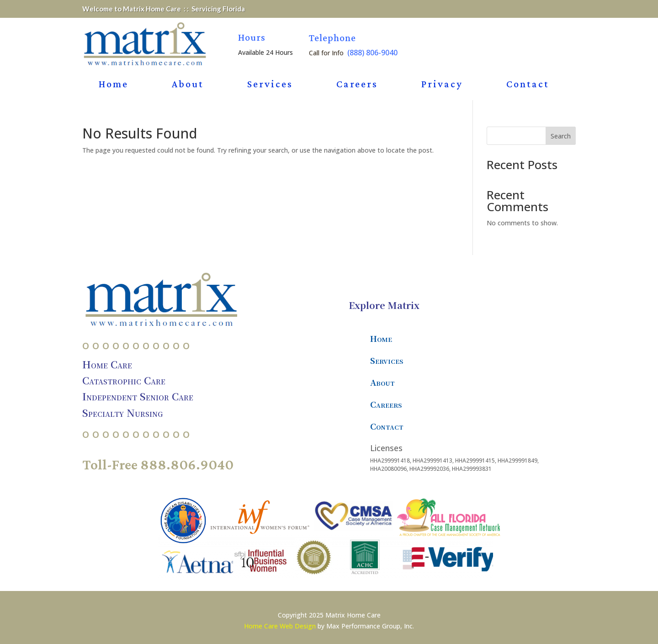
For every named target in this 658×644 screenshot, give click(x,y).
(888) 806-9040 (372, 53)
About (188, 85)
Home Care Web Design (280, 626)
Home (114, 85)
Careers (357, 85)
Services (270, 85)
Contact (528, 85)
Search (561, 136)
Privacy (442, 85)
